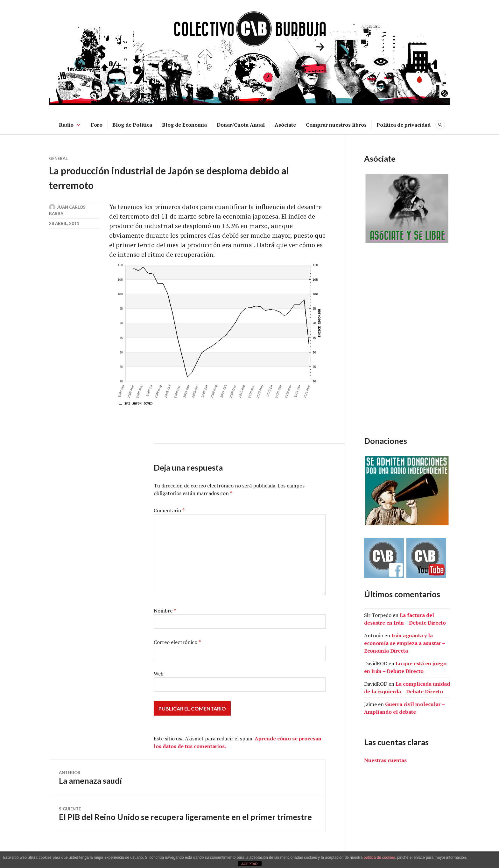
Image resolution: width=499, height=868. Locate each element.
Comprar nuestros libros (336, 125)
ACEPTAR (249, 864)
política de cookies (380, 857)
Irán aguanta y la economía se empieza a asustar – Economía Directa (404, 643)
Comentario (169, 510)
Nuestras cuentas (385, 760)
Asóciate (285, 125)
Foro (97, 125)
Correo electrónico (177, 642)
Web (159, 674)
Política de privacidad (404, 125)
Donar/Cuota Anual (241, 125)
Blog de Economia (184, 125)
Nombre (165, 611)
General (58, 158)
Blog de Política (132, 125)
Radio (66, 125)
